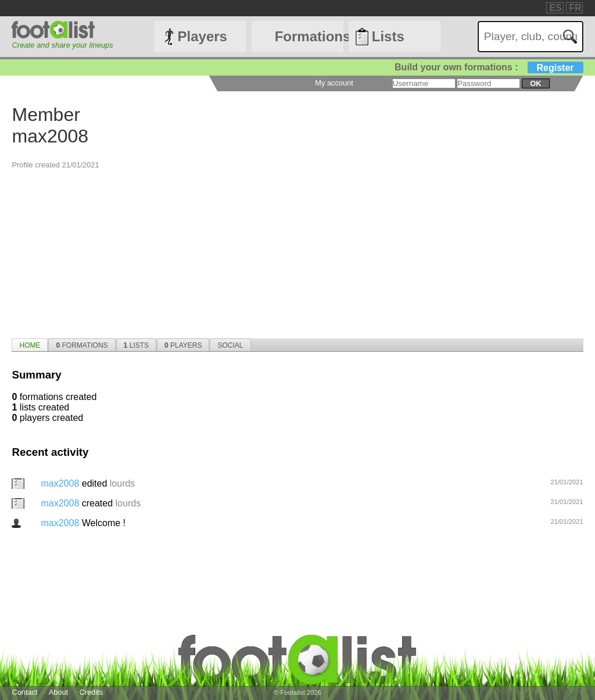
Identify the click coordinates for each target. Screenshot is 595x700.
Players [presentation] (183, 345)
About (58, 692)
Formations (309, 36)
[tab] (30, 345)
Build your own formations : (489, 67)
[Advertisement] (297, 251)
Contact (24, 692)
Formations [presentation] (82, 345)
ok (535, 83)
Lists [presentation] (136, 345)
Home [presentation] (30, 345)
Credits (91, 692)
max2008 (61, 483)
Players (202, 36)
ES (555, 8)
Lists (388, 36)
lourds (123, 483)
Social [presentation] (230, 345)
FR (575, 8)
